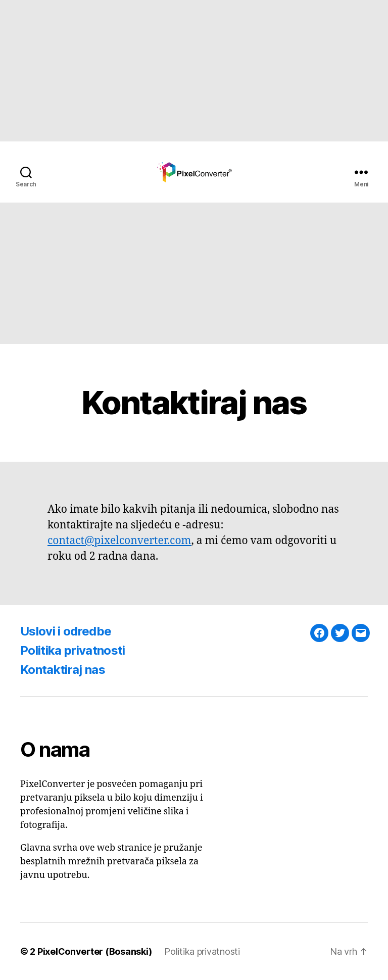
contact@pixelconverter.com (119, 541)
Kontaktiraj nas (63, 670)
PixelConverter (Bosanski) (95, 951)
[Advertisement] (194, 71)
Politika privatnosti (73, 650)
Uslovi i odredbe (66, 631)
